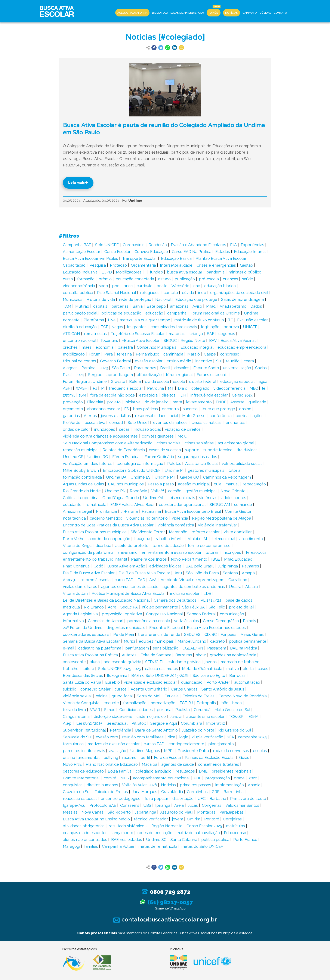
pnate (162, 286)
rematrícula (96, 505)
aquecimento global (236, 443)
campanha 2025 (252, 737)
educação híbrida (220, 286)
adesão (175, 491)
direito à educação (80, 327)
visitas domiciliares (80, 587)
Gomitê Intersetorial (81, 778)
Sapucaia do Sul (77, 737)
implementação (229, 785)
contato (171, 293)
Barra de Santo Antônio (156, 730)
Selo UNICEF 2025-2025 (120, 669)
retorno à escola (95, 580)
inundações (105, 429)
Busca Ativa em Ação (126, 566)
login (184, 737)
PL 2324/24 (211, 600)
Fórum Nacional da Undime (215, 313)
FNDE (221, 402)
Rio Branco (94, 607)
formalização (135, 703)
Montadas (206, 812)
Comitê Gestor (238, 511)
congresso (230, 354)
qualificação (192, 682)
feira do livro (74, 710)
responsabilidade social (157, 416)
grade (239, 778)
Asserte (237, 402)
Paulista (183, 710)
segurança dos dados (198, 457)
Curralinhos (197, 792)
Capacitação (74, 265)
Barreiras (184, 655)
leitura (88, 669)
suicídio (70, 689)
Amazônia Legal (77, 511)
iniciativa (133, 402)
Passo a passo (161, 484)
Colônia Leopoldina (81, 498)
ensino (245, 409)
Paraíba (88, 368)
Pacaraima (151, 511)
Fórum (95, 354)
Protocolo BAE (103, 805)
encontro (170, 409)
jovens (211, 662)
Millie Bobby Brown (81, 470)
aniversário (127, 552)
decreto (218, 641)
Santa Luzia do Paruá (82, 682)
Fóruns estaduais (212, 375)
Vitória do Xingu (77, 546)
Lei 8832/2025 (89, 723)
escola (179, 381)
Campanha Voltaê (118, 846)
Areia (179, 805)
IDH (183, 395)
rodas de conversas (231, 751)
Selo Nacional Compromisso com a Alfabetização (108, 443)
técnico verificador (151, 819)
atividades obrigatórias (84, 826)
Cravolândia (172, 792)
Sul (219, 361)
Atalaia (252, 587)
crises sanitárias (199, 443)
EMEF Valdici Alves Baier (133, 505)
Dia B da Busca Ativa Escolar (144, 573)
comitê (110, 778)
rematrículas (95, 334)
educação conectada (135, 279)
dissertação (183, 799)
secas (124, 429)
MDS (125, 778)
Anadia (254, 785)
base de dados (239, 600)
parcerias (120, 306)
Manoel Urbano (192, 641)
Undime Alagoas (145, 751)
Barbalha (218, 799)
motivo (233, 669)
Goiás (244, 757)
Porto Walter (218, 682)
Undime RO (98, 457)
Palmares (250, 566)
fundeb (156, 272)
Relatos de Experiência (124, 450)
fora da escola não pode (113, 395)
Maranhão (178, 532)
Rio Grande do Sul (235, 730)
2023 (104, 368)
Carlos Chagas (184, 689)
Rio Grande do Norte (82, 491)
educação (154, 313)
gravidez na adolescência (233, 655)
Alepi (68, 723)
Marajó (194, 354)
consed (116, 422)
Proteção (118, 265)
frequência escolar (126, 388)
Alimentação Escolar (82, 252)
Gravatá (118, 381)
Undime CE (73, 457)
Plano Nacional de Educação (112, 764)
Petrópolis (206, 703)
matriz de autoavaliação (198, 833)
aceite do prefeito (132, 546)
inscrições (232, 552)
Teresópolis (256, 552)
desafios (182, 368)
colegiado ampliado (154, 771)
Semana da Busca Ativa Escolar (91, 641)
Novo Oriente (233, 491)
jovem (178, 819)
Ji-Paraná (129, 511)
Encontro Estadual (166, 628)
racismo (129, 757)
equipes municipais (156, 641)
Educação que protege (196, 299)
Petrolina (155, 388)
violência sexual (77, 696)
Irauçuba (142, 539)
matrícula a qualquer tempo (145, 320)
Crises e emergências (216, 265)
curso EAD (124, 580)
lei (264, 388)
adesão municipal (194, 484)
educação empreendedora (242, 347)
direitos (169, 395)
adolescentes (234, 498)
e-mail (69, 648)
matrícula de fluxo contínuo (199, 320)
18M (82, 395)
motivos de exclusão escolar (114, 744)
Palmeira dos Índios (149, 559)
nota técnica (74, 518)
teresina (124, 354)
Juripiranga (228, 566)
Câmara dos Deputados (175, 600)
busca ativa (95, 422)
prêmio (105, 279)
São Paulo (121, 368)
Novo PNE (72, 764)
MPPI (169, 751)
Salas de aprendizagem (243, 299)
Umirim (194, 819)
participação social (80, 313)
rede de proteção (135, 299)
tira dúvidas (247, 450)
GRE (216, 792)
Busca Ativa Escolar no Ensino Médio (96, 819)
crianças (230, 279)
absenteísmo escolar (205, 716)
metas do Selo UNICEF (202, 846)
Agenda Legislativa (80, 614)
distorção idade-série (113, 716)
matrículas (235, 826)
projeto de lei (241, 607)
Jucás (193, 805)
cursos (121, 689)
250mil (69, 395)
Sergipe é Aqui (164, 723)
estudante (72, 505)
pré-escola (209, 279)
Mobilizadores (129, 272)
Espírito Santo (206, 368)
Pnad (211, 306)
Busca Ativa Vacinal (238, 340)
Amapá (248, 573)
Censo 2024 (242, 395)
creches (70, 347)
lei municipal (224, 539)
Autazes (129, 655)
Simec (110, 710)
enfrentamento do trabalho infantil (95, 559)
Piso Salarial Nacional (117, 293)
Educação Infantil (250, 252)
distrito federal (203, 381)
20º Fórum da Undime (83, 628)
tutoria (234, 470)
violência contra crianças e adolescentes (100, 436)
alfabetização (149, 375)
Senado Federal (201, 614)
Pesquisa (98, 265)
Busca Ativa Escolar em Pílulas (90, 258)
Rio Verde (72, 422)
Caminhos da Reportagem (227, 477)
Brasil (165, 368)
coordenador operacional (182, 505)
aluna (95, 662)
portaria (164, 710)
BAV (213, 340)
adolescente (74, 662)
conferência (221, 416)
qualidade (257, 402)
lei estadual (117, 723)
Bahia (138, 306)
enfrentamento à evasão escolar (172, 552)
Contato (280, 13)
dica (171, 737)
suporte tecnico (218, 450)
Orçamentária (143, 265)
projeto (114, 402)
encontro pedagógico (121, 799)
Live (112, 320)
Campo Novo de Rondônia (243, 696)
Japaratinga (145, 812)
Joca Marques (145, 792)
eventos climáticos (170, 422)
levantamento (199, 402)
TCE (104, 327)
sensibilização (166, 648)
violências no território (147, 518)
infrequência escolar (209, 395)
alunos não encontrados (85, 840)
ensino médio (179, 361)
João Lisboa (231, 703)
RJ (95, 388)
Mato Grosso (194, 416)
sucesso (190, 409)
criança (196, 334)
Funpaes (229, 634)
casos (263, 669)
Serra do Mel (149, 696)
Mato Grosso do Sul (232, 710)
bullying (111, 757)
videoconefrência (79, 286)
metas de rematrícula (158, 846)
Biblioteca (160, 13)
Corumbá (202, 710)
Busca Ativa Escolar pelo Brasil (193, 511)
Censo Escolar (117, 252)
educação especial (237, 381)
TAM (67, 306)
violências (208, 498)
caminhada (173, 354)
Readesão (158, 245)
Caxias (261, 368)
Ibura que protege (218, 409)
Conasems (130, 805)
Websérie (180, 286)
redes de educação (155, 833)
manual (232, 484)
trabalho (71, 669)
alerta (248, 669)
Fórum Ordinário (159, 457)
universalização (237, 368)
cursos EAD (154, 744)
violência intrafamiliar (218, 525)
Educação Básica (176, 258)
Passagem (217, 648)
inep (202, 293)
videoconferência (229, 388)
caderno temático (106, 518)
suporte (192, 450)
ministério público (245, 272)
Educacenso (235, 833)
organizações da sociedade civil (239, 293)
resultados (185, 771)
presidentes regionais (231, 771)
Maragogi (71, 846)
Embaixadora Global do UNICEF (132, 470)
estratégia (148, 395)
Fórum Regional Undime (85, 381)
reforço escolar (206, 532)
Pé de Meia (124, 634)
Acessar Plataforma (132, 13)
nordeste (71, 320)
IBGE (216, 559)
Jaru (178, 573)
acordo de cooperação (109, 539)
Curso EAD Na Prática (192, 252)
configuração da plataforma (88, 552)
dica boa (103, 546)
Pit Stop (139, 723)
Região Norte (193, 340)
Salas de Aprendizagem (187, 13)
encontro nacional (80, 340)
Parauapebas (232, 812)
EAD (141, 580)
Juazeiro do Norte (198, 730)
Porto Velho (74, 539)
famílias (91, 846)
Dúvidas (265, 13)
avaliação (118, 751)
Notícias (232, 13)
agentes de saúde (178, 764)
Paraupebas (145, 368)
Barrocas (237, 675)
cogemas (227, 334)
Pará (109, 354)
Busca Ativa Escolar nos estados (216, 628)
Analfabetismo (233, 306)
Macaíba (149, 764)
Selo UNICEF (107, 245)
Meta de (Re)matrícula (202, 669)
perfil (145, 757)
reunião (233, 361)
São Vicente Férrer (148, 532)
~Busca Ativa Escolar (141, 340)
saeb (104, 286)
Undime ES (141, 477)
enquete (111, 703)
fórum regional (179, 375)
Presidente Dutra (193, 751)
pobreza (231, 327)
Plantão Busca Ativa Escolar (221, 258)
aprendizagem (120, 375)
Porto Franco (245, 840)
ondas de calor (76, 429)
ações (258, 416)
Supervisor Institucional (84, 730)
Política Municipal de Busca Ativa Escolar (129, 593)
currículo (145, 286)
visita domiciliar (238, 532)
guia (218, 484)
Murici (129, 641)
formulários (73, 744)
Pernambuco (148, 354)
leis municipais (182, 498)
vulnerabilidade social (242, 464)
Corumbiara (192, 723)
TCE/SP (236, 716)
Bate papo (156, 306)
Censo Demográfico (221, 621)
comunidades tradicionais (174, 327)
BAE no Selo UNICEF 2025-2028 (160, 675)
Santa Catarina (184, 840)
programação (218, 778)
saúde (248, 279)
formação (86, 279)
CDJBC (211, 634)
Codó (98, 566)
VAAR (95, 710)
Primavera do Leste (248, 799)
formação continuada (82, 477)
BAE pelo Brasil (200, 566)
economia (105, 347)
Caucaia (172, 696)
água (263, 381)
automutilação (247, 682)
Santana (230, 573)
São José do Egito (209, 675)
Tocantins (109, 340)
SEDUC (170, 340)
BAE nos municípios (126, 484)
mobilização (74, 354)
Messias (70, 812)
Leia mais (78, 183)
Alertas (90, 416)
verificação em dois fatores (88, 464)
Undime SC (156, 840)
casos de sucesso (165, 450)
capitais (100, 306)
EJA (233, 245)
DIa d (183, 388)
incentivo (204, 361)
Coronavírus (134, 245)
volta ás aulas (186, 621)
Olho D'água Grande (121, 498)
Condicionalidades (136, 710)
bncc (128, 286)
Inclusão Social (147, 429)
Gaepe (210, 354)
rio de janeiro (157, 402)
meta (177, 402)
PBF (198, 778)
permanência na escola (149, 621)
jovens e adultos (116, 416)
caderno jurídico (151, 716)
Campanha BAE (77, 245)
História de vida (101, 299)
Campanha (250, 13)
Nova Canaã (92, 812)
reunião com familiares (143, 737)
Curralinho (238, 580)
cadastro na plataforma (100, 648)
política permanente (248, 641)
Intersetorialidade (176, 265)
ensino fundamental (81, 757)
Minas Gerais (252, 634)
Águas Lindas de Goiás (83, 484)
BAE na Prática (244, 648)
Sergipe (95, 375)
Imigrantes (137, 327)
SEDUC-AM (220, 505)
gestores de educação (83, 771)
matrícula (71, 607)
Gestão (246, 265)
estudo (164, 279)
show (201, 655)
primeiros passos (195, 785)
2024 (80, 375)
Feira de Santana (156, 655)
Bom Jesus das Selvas (83, 675)
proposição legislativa (122, 614)
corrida (242, 416)
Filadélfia (95, 402)
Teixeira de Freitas (111, 792)
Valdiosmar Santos (242, 805)
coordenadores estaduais (86, 634)
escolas (260, 751)
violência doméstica (176, 525)
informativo (73, 621)
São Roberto (119, 812)
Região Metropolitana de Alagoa (222, 518)
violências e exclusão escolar (150, 682)
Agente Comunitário (149, 689)
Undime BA (116, 477)
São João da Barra (202, 573)
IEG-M (253, 716)
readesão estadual (80, 799)
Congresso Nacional (164, 614)
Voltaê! (158, 491)
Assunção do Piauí (177, 812)
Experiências (252, 245)
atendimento (251, 539)
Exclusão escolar (252, 320)
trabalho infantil (169, 539)
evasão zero (107, 737)
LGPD (107, 272)
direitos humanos (102, 785)
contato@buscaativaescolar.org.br (165, 919)
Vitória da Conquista (81, 703)
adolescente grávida (122, 662)
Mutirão (82, 306)
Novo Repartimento (189, 559)
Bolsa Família (120, 771)
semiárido (243, 505)
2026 (253, 778)
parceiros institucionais (84, 751)
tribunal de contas (79, 361)
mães (87, 347)
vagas (118, 327)
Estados (223, 252)
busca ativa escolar (185, 272)
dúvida (188, 293)
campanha (177, 313)
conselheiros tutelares (219, 764)
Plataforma (94, 320)
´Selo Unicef (138, 422)
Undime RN (115, 491)
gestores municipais (206, 470)
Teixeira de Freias (199, 696)
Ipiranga (163, 805)
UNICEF (250, 327)
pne (116, 286)
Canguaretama (76, 716)
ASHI (67, 388)
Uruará (235, 587)
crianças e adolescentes (85, 833)
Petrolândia (121, 730)
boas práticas (145, 409)
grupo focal (122, 696)
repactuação (254, 484)
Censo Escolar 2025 (204, 826)
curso (68, 279)
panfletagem (137, 648)
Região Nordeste (167, 826)
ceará (249, 361)
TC (231, 320)
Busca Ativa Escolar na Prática (90, 655)
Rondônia (138, 491)
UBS (147, 805)
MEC (254, 388)
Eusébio (112, 682)
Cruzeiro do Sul (77, 792)
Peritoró (212, 819)
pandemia (215, 272)
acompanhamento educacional (161, 778)
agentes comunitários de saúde (130, 587)
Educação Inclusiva (80, 272)
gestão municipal (201, 491)
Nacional (163, 299)
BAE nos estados (127, 840)
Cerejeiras (232, 819)
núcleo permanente (160, 607)
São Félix (217, 607)
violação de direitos (183, 429)
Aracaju (70, 580)
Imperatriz (216, 723)
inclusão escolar (185, 593)
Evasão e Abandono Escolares (198, 245)
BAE (211, 334)
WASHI (82, 388)
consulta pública (78, 293)
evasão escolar (149, 361)
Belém (135, 381)
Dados (256, 306)
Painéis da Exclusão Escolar (210, 757)
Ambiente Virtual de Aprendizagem (192, 580)
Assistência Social (201, 464)
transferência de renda (159, 634)
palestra (125, 347)
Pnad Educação (238, 559)
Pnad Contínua (76, 566)
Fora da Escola (167, 757)
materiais (177, 334)
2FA (231, 737)
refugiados (150, 293)
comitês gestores (158, 436)
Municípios (73, 299)
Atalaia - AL (198, 539)
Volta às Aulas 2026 (140, 785)
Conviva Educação (151, 252)
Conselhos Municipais (157, 347)
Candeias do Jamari (106, 621)
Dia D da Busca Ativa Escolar (89, 573)
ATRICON (71, 334)
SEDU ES (192, 634)
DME (203, 771)
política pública (215, 840)
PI (103, 388)
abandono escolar (104, 409)
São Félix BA (193, 607)
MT (171, 388)
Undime (251, 313)
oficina (102, 696)
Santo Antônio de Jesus (223, 689)
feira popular (156, 799)
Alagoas (70, 368)
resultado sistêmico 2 (128, 826)
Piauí (67, 375)
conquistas (73, 785)
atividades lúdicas (165, 566)
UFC (202, 799)
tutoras (212, 552)
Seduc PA (129, 607)
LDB (207, 593)
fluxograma (117, 675)
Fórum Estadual (126, 457)
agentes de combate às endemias (194, 587)
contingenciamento (186, 744)
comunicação (232, 614)
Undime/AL (154, 498)
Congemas (212, 805)
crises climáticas (207, 422)
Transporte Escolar (140, 258)
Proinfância (106, 511)
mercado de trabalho (240, 662)
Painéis (214, 13)
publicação (185, 279)
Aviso (197, 306)
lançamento (122, 833)
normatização (163, 703)
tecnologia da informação (140, 464)
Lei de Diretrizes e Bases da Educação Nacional (106, 600)
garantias (71, 416)
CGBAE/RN (193, 648)
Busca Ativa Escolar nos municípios (95, 532)
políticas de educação (121, 313)
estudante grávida (184, 662)
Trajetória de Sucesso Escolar (138, 334)
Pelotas (174, 464)
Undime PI (174, 470)
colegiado (200, 388)
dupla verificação (208, 737)
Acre (112, 607)
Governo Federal (115, 361)
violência (180, 518)
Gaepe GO (190, 477)
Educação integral (197, 347)
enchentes (235, 422)
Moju (182, 436)
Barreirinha (234, 792)
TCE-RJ (186, 703)
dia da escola (157, 381)
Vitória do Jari (75, 593)
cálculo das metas (161, 669)
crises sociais (169, 443)
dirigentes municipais (126, 628)
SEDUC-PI (154, 662)
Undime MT (165, 477)
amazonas (179, 306)
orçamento (73, 409)
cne (197, 286)
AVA (153, 580)
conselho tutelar (95, 689)
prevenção (73, 402)
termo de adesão (168, 546)
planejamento (221, 744)
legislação (210, 327)
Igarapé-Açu (74, 805)
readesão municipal (81, 450)
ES (127, 409)
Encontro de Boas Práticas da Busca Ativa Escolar (108, 525)
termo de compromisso (209, 546)
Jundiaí (176, 716)
